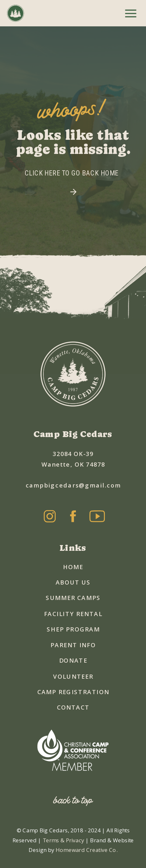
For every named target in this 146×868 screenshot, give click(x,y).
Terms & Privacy (64, 840)
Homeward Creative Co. (87, 850)
